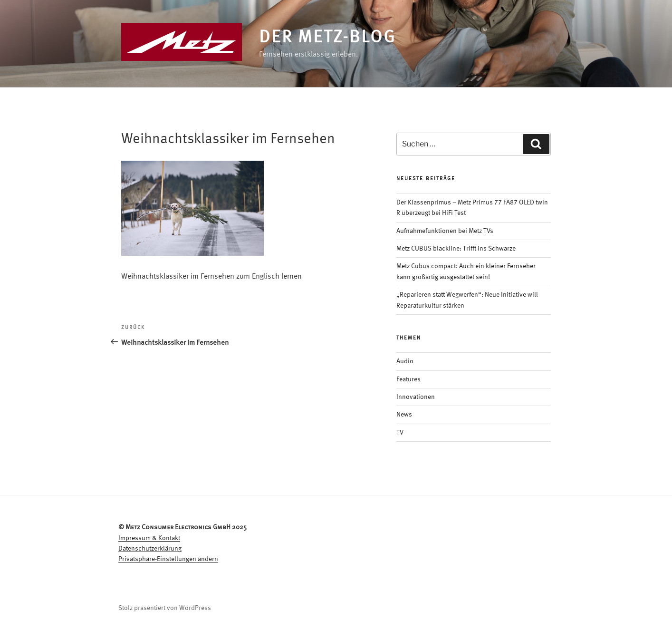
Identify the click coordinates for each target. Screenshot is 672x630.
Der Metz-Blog (327, 38)
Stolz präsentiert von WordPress (165, 608)
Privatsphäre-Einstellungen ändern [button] (168, 559)
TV (400, 433)
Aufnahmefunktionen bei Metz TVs (445, 231)
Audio (405, 361)
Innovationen (416, 397)
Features (408, 379)
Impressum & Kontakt (149, 538)
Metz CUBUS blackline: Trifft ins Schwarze (456, 249)
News (404, 415)
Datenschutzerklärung (150, 549)
